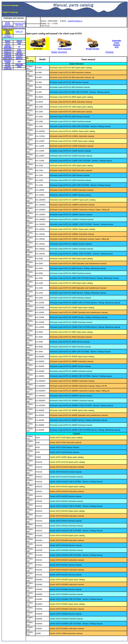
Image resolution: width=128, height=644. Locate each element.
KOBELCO (8, 52)
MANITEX (19, 59)
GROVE (19, 41)
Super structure (59, 52)
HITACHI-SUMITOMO (8, 47)
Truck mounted (64, 48)
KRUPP (19, 52)
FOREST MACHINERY (8, 36)
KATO (19, 50)
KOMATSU (8, 54)
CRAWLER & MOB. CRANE (8, 32)
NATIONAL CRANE (8, 61)
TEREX (19, 67)
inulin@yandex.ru (75, 21)
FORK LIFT (19, 32)
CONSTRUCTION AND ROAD (19, 24)
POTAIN (8, 64)
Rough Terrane (93, 48)
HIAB (19, 44)
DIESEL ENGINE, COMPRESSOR (8, 24)
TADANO (8, 67)
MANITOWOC (8, 59)
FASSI (8, 44)
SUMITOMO (19, 64)
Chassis (109, 52)
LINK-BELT (19, 54)
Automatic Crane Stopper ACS (117, 44)
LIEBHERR (8, 56)
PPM (19, 62)
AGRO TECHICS (19, 28)
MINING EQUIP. (8, 28)
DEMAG (8, 41)
